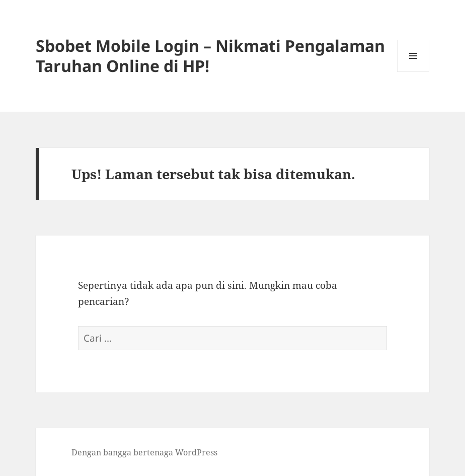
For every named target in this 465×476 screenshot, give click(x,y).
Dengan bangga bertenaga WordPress (144, 452)
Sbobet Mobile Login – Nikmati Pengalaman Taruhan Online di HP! (210, 56)
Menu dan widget (413, 72)
